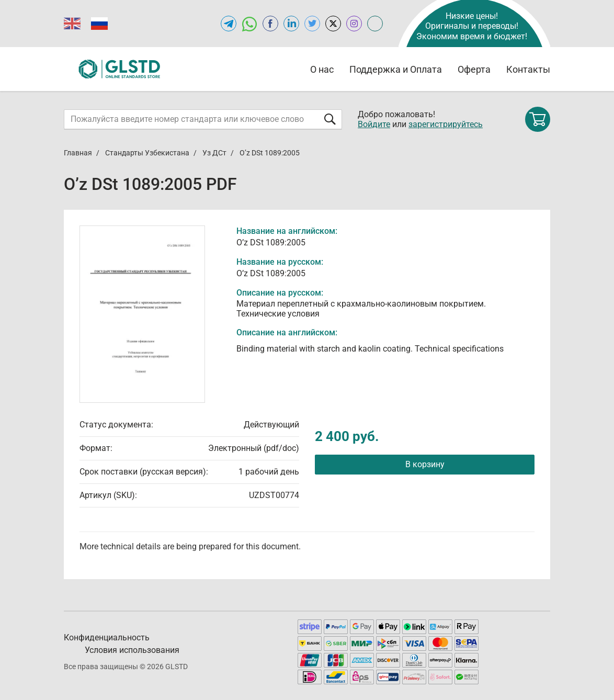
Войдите (374, 124)
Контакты (528, 69)
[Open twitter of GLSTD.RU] (312, 24)
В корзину (425, 464)
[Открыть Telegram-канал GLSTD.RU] (229, 24)
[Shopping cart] (538, 119)
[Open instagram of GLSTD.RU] (354, 24)
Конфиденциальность (107, 637)
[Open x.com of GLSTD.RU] (333, 24)
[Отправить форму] (330, 119)
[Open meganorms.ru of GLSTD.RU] (375, 24)
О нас (322, 69)
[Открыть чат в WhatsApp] (249, 24)
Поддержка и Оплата (396, 69)
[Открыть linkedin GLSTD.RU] (291, 24)
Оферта (474, 69)
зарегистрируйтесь (446, 124)
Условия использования (132, 650)
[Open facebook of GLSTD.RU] (270, 24)
